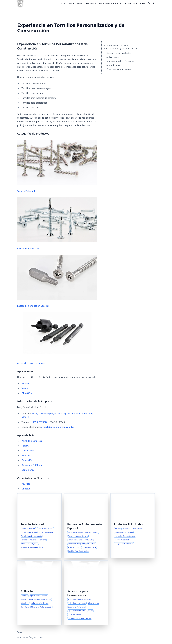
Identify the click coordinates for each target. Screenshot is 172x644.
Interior (25, 388)
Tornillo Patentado (57, 166)
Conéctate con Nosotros (119, 69)
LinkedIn (26, 489)
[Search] (149, 3)
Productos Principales (57, 224)
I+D (79, 3)
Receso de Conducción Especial (57, 281)
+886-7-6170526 (39, 422)
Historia (26, 446)
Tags (20, 632)
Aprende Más (113, 65)
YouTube (26, 484)
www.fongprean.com (33, 637)
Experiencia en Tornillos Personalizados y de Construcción (121, 47)
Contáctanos (28, 470)
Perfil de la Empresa (109, 3)
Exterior (26, 384)
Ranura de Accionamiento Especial (85, 526)
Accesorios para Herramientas (57, 338)
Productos (130, 3)
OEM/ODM (27, 393)
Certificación (28, 451)
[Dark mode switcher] (154, 3)
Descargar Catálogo (32, 465)
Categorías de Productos (119, 53)
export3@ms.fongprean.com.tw (58, 427)
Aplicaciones (113, 57)
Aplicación (28, 591)
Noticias (90, 3)
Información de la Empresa (120, 61)
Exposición (27, 460)
